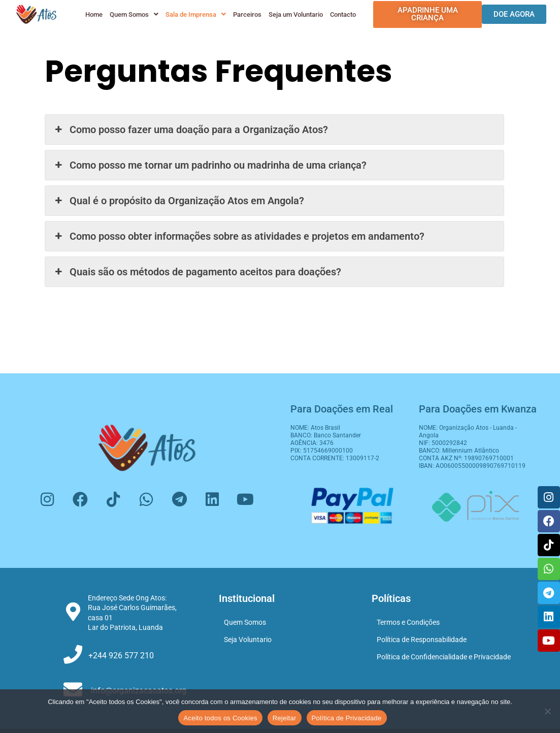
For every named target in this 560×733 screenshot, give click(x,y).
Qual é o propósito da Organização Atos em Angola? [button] (178, 201)
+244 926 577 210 (121, 656)
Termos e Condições (408, 622)
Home (93, 14)
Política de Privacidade (347, 718)
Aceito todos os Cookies (220, 718)
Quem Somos (133, 14)
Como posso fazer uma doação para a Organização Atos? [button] (190, 130)
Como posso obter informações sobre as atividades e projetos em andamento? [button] (238, 236)
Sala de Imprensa (195, 14)
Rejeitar (285, 718)
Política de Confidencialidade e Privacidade (444, 657)
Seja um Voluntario (295, 14)
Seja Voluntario (248, 640)
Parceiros (246, 14)
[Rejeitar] (547, 711)
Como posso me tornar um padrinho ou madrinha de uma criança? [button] (209, 165)
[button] (133, 14)
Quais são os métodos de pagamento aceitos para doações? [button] (197, 272)
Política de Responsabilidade (422, 640)
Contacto (342, 14)
